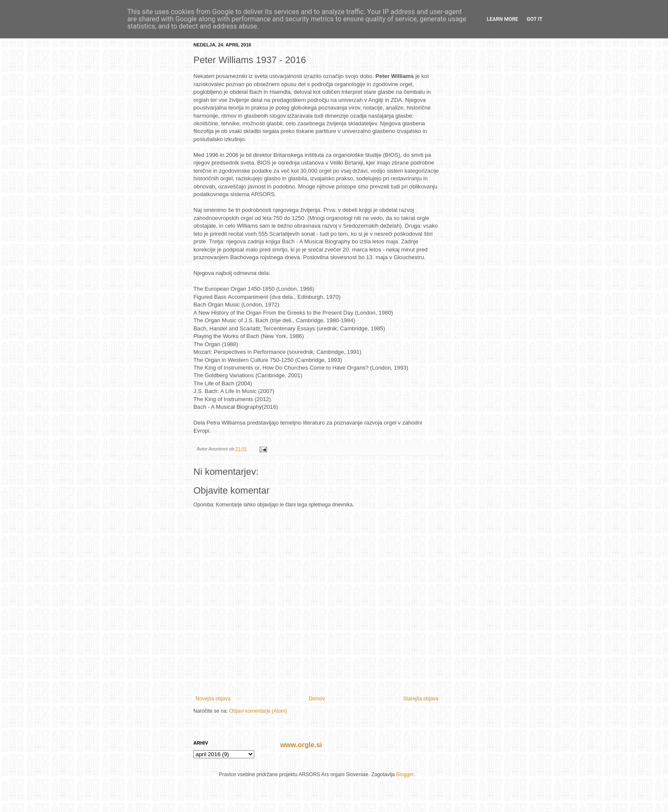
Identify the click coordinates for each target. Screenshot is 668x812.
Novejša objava (213, 699)
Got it (534, 19)
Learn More (503, 19)
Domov (317, 699)
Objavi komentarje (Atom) (258, 711)
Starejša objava (421, 699)
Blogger (405, 774)
